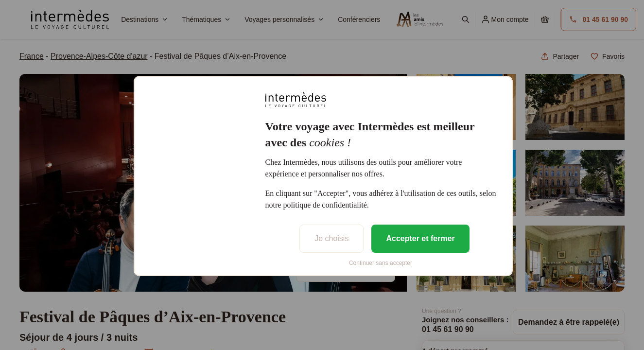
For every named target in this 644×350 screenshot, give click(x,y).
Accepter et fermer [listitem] (420, 238)
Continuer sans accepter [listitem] (381, 263)
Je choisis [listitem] (331, 238)
